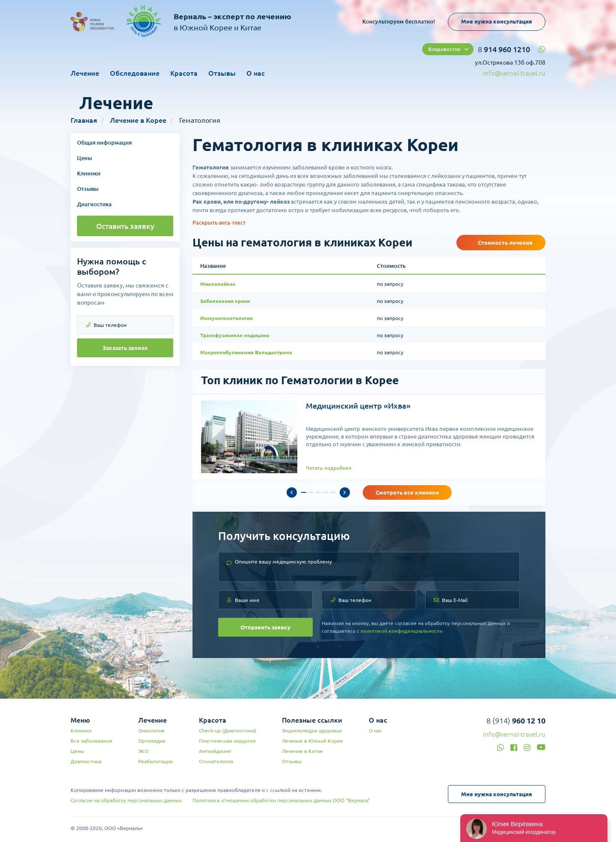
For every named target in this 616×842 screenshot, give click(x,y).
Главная (84, 120)
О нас (256, 73)
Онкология (151, 731)
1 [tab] (304, 492)
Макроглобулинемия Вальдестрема (246, 352)
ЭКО (143, 751)
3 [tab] (318, 492)
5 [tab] (333, 492)
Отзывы (222, 73)
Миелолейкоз (218, 284)
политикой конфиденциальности (401, 631)
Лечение (85, 73)
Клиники (89, 173)
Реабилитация (155, 761)
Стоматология (216, 761)
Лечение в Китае (302, 751)
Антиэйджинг (215, 751)
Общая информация (104, 142)
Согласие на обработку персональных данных (126, 800)
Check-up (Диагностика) (228, 731)
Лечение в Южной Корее (312, 741)
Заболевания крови (225, 301)
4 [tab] (326, 492)
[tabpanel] (369, 437)
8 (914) (516, 720)
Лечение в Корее (138, 120)
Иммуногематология (227, 318)
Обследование (135, 73)
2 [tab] (311, 492)
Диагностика (94, 204)
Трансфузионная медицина (235, 335)
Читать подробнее (329, 468)
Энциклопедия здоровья (312, 731)
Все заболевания (92, 741)
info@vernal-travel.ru (514, 73)
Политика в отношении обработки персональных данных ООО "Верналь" (281, 800)
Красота (184, 73)
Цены (84, 158)
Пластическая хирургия (227, 741)
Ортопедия (152, 741)
